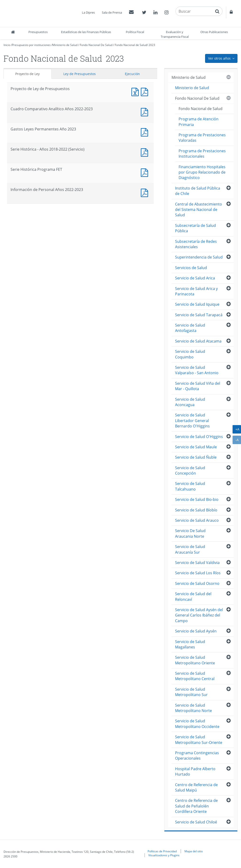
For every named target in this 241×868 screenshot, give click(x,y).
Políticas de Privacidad (162, 851)
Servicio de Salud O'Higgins (199, 437)
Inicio (7, 45)
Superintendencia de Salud (199, 257)
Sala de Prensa (112, 12)
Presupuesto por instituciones (31, 45)
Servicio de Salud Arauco (197, 520)
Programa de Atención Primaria (199, 122)
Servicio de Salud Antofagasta (190, 328)
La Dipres (88, 12)
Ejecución (132, 74)
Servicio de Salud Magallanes (190, 644)
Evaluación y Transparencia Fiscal (175, 34)
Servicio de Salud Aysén (196, 631)
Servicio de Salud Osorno (197, 583)
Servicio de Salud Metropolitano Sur (191, 692)
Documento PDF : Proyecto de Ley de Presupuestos (145, 91)
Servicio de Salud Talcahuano (190, 486)
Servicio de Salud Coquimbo (190, 354)
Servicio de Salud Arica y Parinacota (196, 291)
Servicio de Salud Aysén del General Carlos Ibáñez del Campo (199, 615)
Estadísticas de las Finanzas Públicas (86, 32)
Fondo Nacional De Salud (96, 45)
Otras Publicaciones (214, 32)
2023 (152, 45)
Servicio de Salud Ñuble (196, 457)
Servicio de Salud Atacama (198, 341)
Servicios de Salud (191, 268)
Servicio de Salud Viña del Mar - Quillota (198, 386)
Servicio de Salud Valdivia (197, 563)
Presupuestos (38, 32)
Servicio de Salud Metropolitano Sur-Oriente (199, 740)
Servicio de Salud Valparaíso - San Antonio (197, 370)
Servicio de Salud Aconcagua (190, 402)
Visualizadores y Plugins (164, 855)
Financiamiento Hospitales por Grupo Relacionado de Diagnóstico (202, 172)
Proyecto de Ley (27, 74)
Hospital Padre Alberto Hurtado (195, 771)
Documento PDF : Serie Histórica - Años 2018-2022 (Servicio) (145, 152)
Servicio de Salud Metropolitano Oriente (195, 660)
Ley (80, 74)
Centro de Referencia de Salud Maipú (196, 787)
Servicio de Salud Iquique (197, 304)
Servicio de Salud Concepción (190, 470)
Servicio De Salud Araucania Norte (190, 533)
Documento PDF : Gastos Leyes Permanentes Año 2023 (145, 132)
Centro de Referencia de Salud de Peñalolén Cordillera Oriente (196, 806)
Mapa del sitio (194, 851)
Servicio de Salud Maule (196, 447)
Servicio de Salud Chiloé (196, 822)
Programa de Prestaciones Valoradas (202, 138)
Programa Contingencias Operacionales (197, 756)
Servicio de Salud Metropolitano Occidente (197, 724)
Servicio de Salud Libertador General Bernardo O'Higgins (192, 421)
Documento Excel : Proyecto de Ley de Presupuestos (136, 91)
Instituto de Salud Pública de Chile (198, 191)
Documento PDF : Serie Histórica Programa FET (145, 172)
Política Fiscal (135, 32)
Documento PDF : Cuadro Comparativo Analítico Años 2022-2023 (145, 112)
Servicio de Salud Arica (195, 278)
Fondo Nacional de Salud (131, 45)
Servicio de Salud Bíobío (196, 510)
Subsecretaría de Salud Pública (195, 228)
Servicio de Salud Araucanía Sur (190, 549)
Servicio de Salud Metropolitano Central (195, 676)
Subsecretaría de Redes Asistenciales (196, 244)
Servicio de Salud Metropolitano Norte (193, 708)
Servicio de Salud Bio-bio (197, 499)
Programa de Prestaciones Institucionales (202, 154)
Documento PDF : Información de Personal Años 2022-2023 (145, 192)
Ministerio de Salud (65, 45)
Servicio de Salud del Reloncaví (193, 596)
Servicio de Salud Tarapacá (199, 315)
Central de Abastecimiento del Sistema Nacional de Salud (199, 210)
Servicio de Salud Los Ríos (198, 573)
